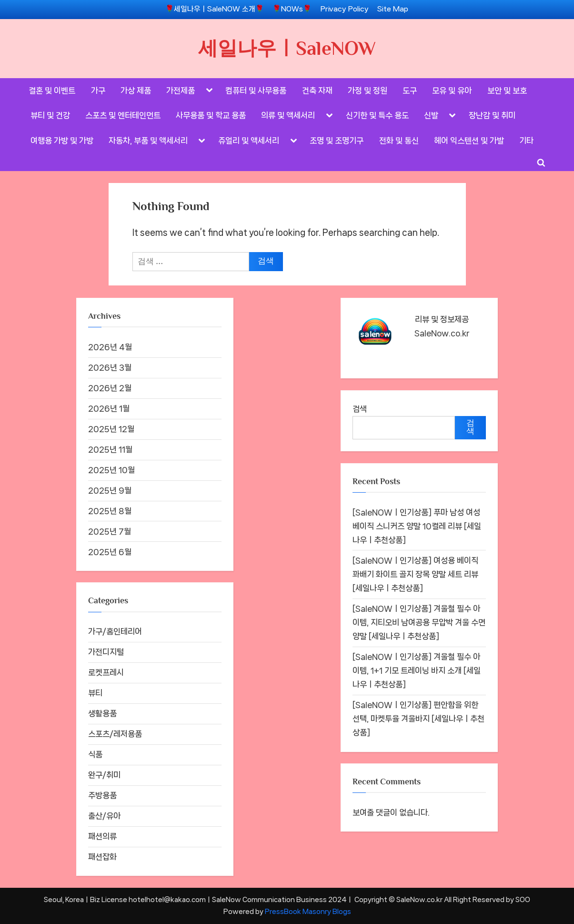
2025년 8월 (110, 511)
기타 (526, 141)
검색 (360, 409)
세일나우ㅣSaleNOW (287, 48)
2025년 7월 (110, 531)
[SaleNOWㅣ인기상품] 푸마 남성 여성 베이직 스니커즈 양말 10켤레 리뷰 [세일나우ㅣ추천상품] (417, 526)
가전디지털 (106, 652)
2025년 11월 (110, 449)
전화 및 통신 (399, 141)
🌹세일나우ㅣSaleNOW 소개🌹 (215, 9)
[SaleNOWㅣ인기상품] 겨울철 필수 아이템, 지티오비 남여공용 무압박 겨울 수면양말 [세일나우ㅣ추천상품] (419, 622)
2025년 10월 (111, 470)
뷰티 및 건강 (50, 115)
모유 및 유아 (452, 91)
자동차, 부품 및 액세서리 (148, 141)
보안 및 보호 (507, 91)
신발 (431, 115)
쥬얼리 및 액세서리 (249, 141)
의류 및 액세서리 (288, 115)
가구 (98, 91)
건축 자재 (317, 91)
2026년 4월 (110, 347)
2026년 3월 (110, 367)
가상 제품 (136, 91)
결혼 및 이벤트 (52, 91)
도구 (410, 91)
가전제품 (181, 91)
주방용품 (102, 795)
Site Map (393, 9)
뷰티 (95, 693)
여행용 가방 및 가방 (62, 141)
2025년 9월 (110, 490)
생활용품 (102, 713)
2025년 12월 (111, 429)
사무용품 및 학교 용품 (211, 115)
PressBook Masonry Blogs (308, 911)
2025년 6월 (110, 552)
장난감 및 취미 (492, 115)
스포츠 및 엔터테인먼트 (123, 115)
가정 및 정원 (368, 91)
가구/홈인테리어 (115, 631)
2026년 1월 (109, 408)
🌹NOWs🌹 (292, 9)
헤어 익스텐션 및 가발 (469, 141)
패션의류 (102, 836)
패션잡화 (102, 857)
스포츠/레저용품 (115, 734)
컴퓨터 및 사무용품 (256, 91)
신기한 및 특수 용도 (377, 115)
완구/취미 (104, 775)
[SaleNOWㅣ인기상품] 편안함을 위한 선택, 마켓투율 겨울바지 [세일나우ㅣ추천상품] (418, 719)
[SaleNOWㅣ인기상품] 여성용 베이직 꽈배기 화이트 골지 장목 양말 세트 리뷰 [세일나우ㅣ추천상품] (415, 574)
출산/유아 (104, 816)
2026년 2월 (110, 388)
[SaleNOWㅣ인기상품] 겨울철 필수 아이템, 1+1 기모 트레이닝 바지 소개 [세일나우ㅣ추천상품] (417, 670)
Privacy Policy (345, 9)
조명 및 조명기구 (337, 141)
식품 (95, 754)
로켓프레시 (106, 672)
